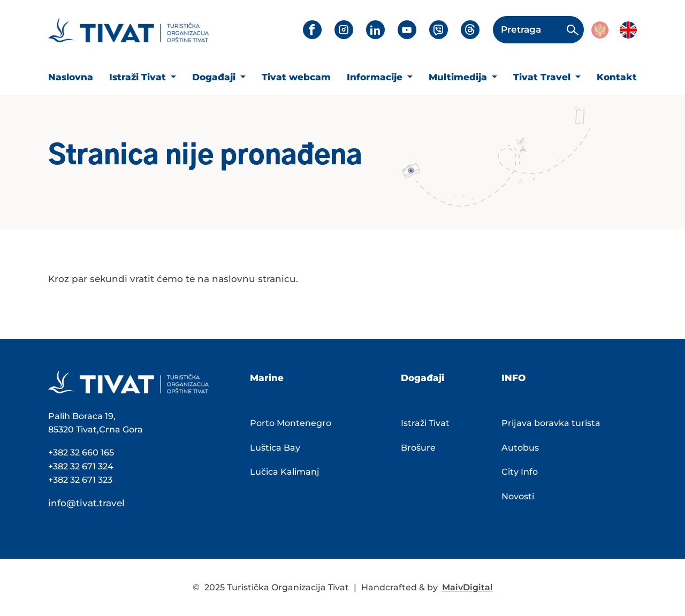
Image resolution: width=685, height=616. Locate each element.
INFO (513, 378)
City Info (520, 472)
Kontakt (617, 77)
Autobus (520, 448)
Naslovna (71, 77)
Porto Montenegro (291, 423)
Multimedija (459, 77)
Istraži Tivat (139, 77)
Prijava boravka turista (551, 423)
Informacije (376, 77)
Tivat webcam (296, 77)
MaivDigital (467, 587)
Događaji (215, 77)
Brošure (418, 448)
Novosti (518, 496)
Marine (267, 378)
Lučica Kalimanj (285, 472)
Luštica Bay (275, 448)
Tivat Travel (543, 77)
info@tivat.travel (86, 503)
